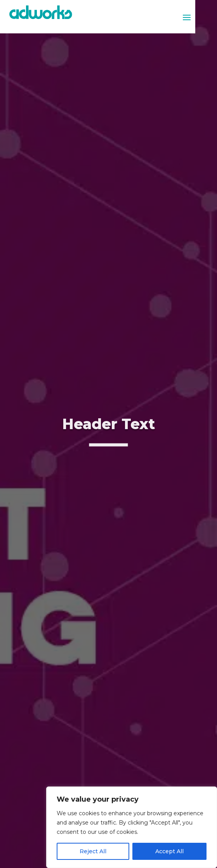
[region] (132, 827)
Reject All (93, 851)
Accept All (169, 851)
